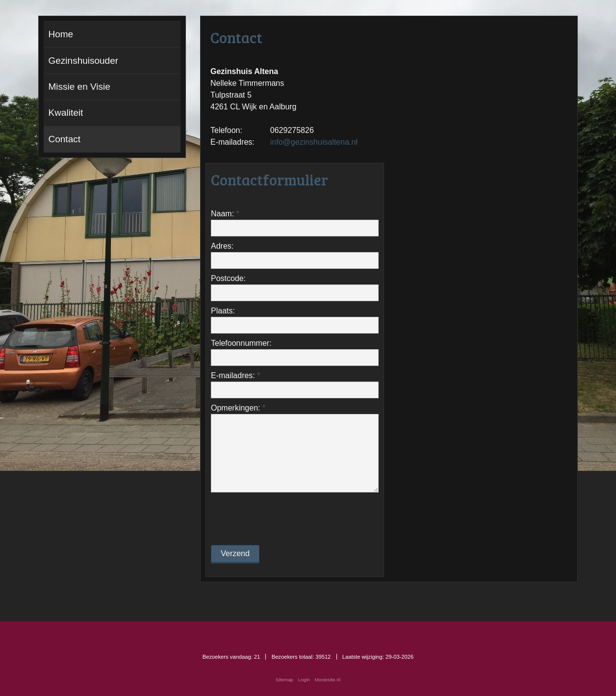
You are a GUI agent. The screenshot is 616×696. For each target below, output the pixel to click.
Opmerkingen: (238, 408)
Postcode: (228, 278)
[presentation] (285, 518)
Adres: (222, 246)
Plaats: (223, 311)
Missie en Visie (79, 87)
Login (304, 680)
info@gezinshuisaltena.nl (314, 142)
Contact (64, 139)
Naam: (225, 214)
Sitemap (284, 680)
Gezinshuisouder (84, 61)
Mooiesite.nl (328, 680)
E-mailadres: (235, 375)
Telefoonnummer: (241, 343)
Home (61, 34)
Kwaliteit (66, 113)
